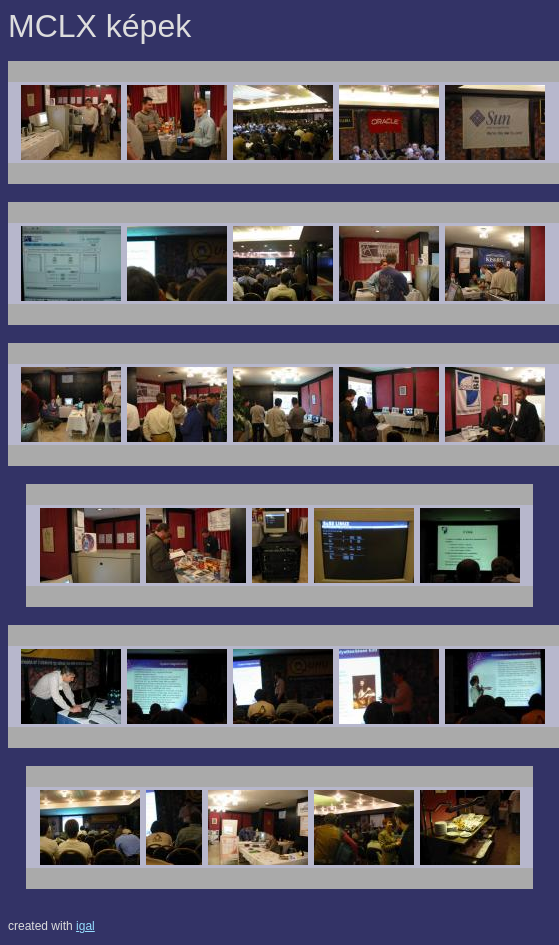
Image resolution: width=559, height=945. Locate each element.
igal (85, 926)
